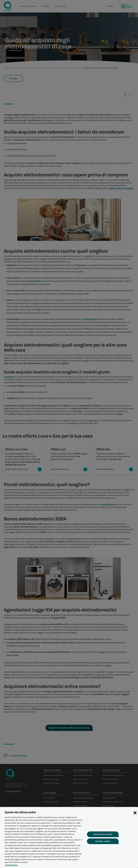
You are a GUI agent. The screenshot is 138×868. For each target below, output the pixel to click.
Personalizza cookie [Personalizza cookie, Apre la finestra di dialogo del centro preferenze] (103, 840)
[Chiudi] (135, 819)
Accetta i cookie (103, 847)
